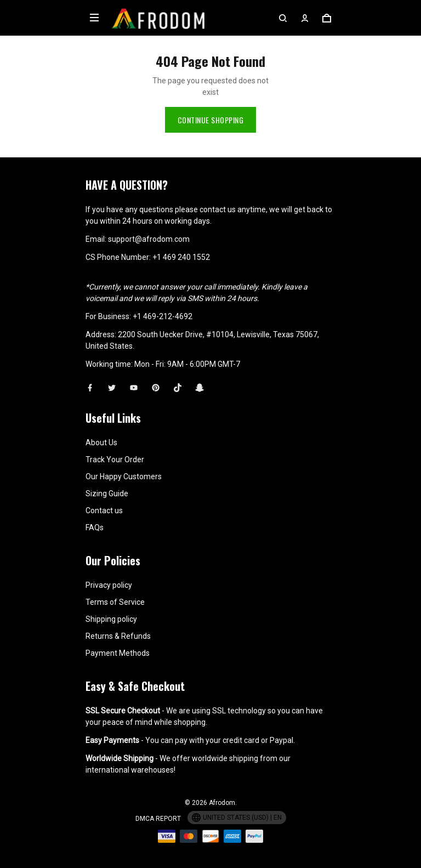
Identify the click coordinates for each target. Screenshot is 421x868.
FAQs (95, 527)
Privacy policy (109, 585)
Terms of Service (115, 602)
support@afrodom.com (149, 239)
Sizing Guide (107, 493)
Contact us (104, 510)
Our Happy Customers (124, 476)
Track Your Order (115, 459)
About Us (101, 442)
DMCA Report (158, 819)
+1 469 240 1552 (181, 257)
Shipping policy (111, 619)
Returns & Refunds (118, 636)
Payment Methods (118, 653)
